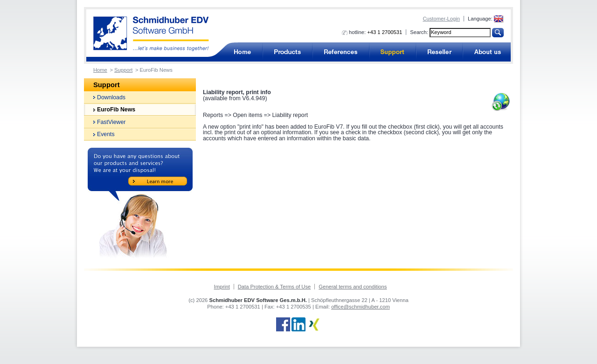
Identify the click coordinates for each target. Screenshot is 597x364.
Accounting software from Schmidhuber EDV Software (151, 34)
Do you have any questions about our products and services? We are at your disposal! (140, 203)
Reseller (439, 52)
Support (393, 52)
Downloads (111, 97)
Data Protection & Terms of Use (274, 287)
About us (487, 52)
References (341, 52)
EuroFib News (116, 110)
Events (106, 134)
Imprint (222, 287)
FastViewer (111, 122)
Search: (419, 32)
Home (100, 70)
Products (288, 52)
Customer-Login (441, 19)
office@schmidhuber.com (361, 307)
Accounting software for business (242, 52)
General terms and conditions (353, 287)
